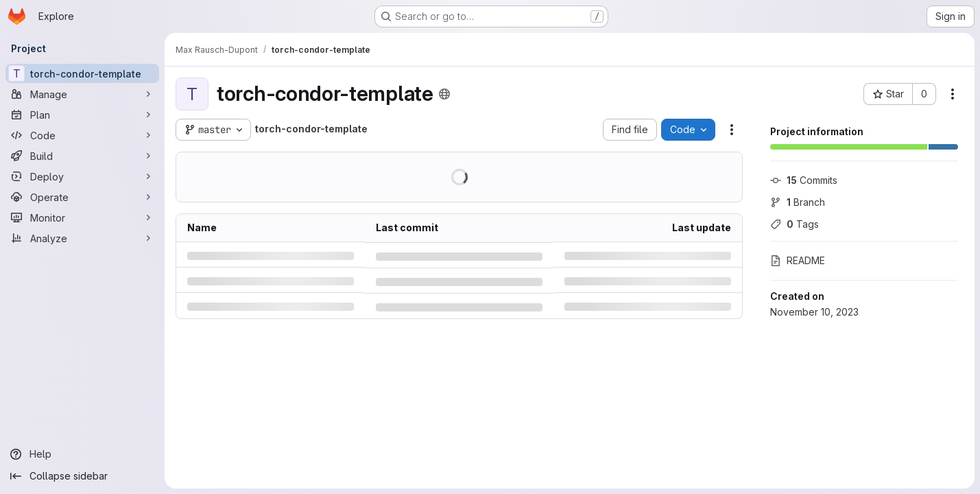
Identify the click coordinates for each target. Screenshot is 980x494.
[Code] (82, 135)
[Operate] (82, 197)
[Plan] (82, 115)
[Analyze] (82, 238)
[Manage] (82, 94)
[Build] (82, 156)
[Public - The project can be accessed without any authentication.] (444, 94)
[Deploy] (82, 176)
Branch (798, 202)
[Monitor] (82, 217)
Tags (794, 224)
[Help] (82, 454)
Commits (804, 180)
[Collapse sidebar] (82, 476)
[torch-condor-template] (82, 73)
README (798, 260)
